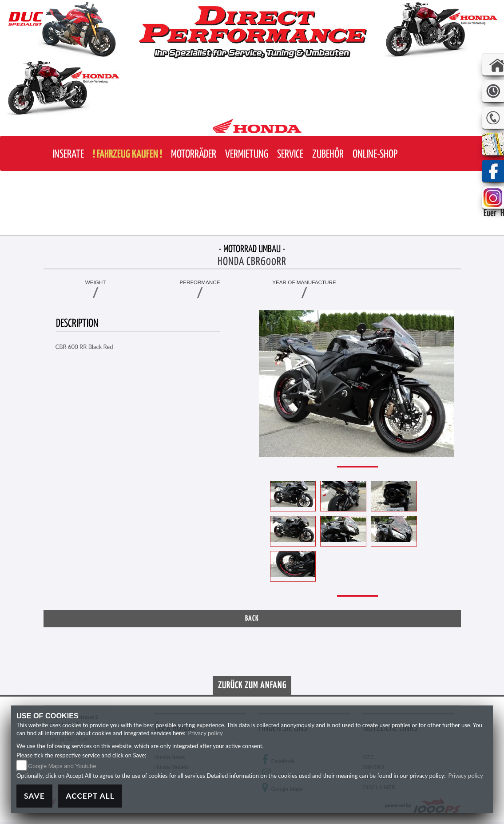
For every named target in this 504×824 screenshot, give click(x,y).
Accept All (90, 796)
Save (34, 796)
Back (252, 619)
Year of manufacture (304, 282)
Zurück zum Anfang (252, 685)
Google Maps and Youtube (62, 766)
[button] (194, 155)
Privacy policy (205, 733)
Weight (96, 282)
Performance (200, 282)
